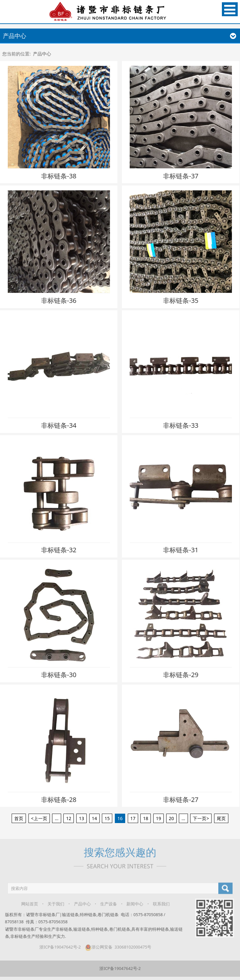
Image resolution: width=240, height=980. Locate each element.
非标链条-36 (59, 300)
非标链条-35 (181, 300)
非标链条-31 (181, 550)
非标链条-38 (59, 176)
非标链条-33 (181, 425)
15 (107, 818)
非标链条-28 (59, 800)
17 (133, 818)
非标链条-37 (181, 176)
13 (82, 818)
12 (69, 818)
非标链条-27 (181, 800)
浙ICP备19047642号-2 (57, 947)
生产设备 (105, 904)
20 (171, 818)
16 (120, 818)
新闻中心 (131, 904)
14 (94, 818)
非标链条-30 (59, 675)
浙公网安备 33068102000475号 (114, 947)
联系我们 (158, 904)
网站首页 (26, 904)
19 (158, 818)
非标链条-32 (59, 550)
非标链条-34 (59, 425)
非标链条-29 (181, 675)
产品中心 (42, 54)
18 (146, 818)
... (56, 818)
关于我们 (52, 904)
